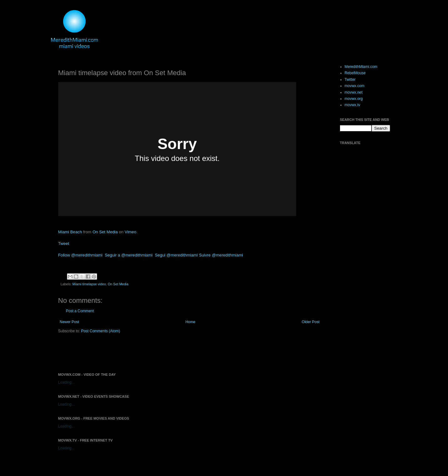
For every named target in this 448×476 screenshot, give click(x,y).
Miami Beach (70, 232)
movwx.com (355, 86)
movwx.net (354, 92)
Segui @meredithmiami (176, 255)
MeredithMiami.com (361, 67)
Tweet (64, 243)
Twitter (350, 80)
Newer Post (70, 322)
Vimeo (130, 232)
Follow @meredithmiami (80, 255)
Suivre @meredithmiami (221, 255)
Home (190, 322)
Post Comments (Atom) (101, 331)
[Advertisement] (131, 352)
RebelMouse (355, 73)
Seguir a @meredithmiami (129, 255)
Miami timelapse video (89, 284)
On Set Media (105, 232)
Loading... (67, 382)
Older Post (311, 322)
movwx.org (354, 99)
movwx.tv (353, 105)
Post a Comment (80, 311)
